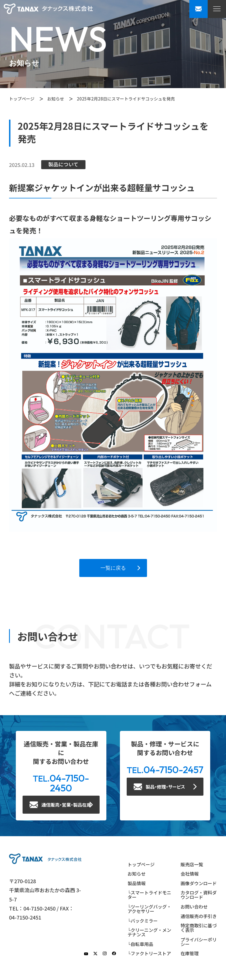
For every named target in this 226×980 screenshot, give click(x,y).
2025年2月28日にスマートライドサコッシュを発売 (126, 99)
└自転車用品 (140, 944)
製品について (63, 164)
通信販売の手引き (199, 916)
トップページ (22, 99)
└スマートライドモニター (149, 895)
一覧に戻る (113, 568)
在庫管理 (190, 953)
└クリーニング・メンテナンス (149, 932)
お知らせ (56, 99)
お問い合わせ (194, 907)
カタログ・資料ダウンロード (199, 895)
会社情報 (190, 874)
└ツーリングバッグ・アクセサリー (149, 909)
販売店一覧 (192, 864)
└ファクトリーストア (149, 953)
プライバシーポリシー (199, 942)
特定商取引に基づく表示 (199, 928)
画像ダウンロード (199, 883)
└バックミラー (143, 921)
